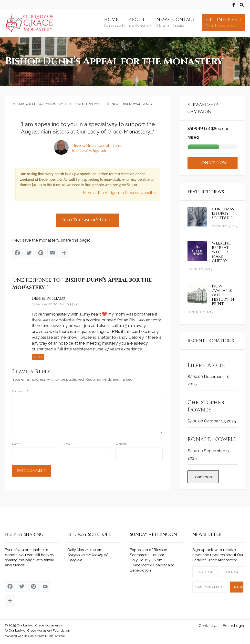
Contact (184, 22)
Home (115, 22)
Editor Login (233, 624)
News (163, 22)
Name (18, 442)
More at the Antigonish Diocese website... (120, 192)
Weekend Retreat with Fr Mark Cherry (222, 250)
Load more (203, 475)
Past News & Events (137, 103)
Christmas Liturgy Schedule (223, 212)
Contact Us (208, 624)
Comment (20, 389)
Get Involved (224, 22)
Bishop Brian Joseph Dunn (97, 145)
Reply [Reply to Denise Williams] (38, 356)
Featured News (206, 190)
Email (69, 442)
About (140, 22)
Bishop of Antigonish (89, 150)
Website (121, 442)
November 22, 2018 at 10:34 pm (56, 302)
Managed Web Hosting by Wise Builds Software (35, 634)
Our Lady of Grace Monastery (40, 103)
